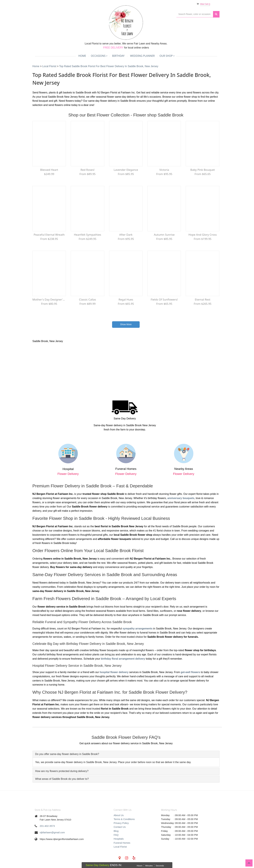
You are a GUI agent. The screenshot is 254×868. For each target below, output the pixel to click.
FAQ (116, 835)
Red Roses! (87, 170)
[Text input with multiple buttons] (195, 14)
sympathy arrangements (137, 629)
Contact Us (120, 827)
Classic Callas (88, 299)
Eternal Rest (203, 299)
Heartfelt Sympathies (87, 235)
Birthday (118, 56)
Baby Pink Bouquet (203, 170)
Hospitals (119, 839)
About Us (119, 815)
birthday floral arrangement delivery (123, 659)
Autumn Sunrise (164, 235)
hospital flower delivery (114, 672)
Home (82, 56)
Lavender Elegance (126, 170)
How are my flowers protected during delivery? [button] (62, 771)
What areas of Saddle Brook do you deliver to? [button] (62, 779)
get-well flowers (190, 672)
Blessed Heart (49, 170)
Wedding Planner (142, 56)
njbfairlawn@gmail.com (52, 832)
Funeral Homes (122, 843)
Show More (126, 324)
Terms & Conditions (124, 819)
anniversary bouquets (181, 498)
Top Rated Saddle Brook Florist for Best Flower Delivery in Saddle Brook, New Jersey (109, 66)
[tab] (126, 754)
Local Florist (50, 66)
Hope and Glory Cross (203, 235)
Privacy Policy (121, 823)
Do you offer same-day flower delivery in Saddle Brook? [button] (67, 754)
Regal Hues (126, 299)
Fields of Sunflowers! (164, 299)
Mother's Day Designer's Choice (49, 299)
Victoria (164, 170)
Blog (116, 831)
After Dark (126, 235)
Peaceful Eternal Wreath (49, 235)
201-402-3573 (47, 826)
